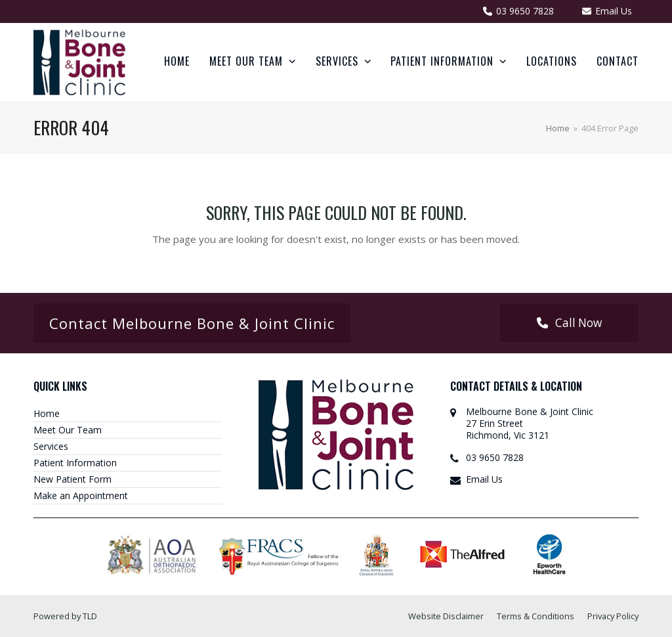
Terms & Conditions (535, 616)
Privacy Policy (613, 616)
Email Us (484, 479)
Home (47, 413)
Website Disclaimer (446, 616)
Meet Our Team (68, 430)
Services (51, 446)
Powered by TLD (65, 616)
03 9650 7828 (495, 457)
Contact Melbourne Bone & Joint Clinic (192, 323)
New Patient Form (73, 479)
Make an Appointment (81, 495)
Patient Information (75, 463)
